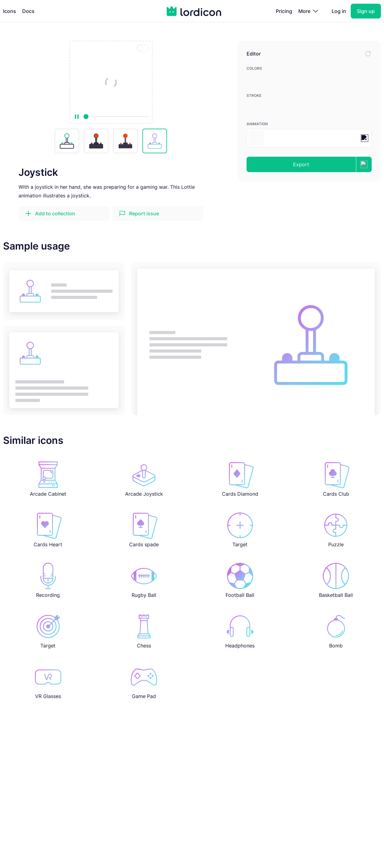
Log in (339, 11)
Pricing (284, 11)
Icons (10, 11)
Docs (28, 11)
